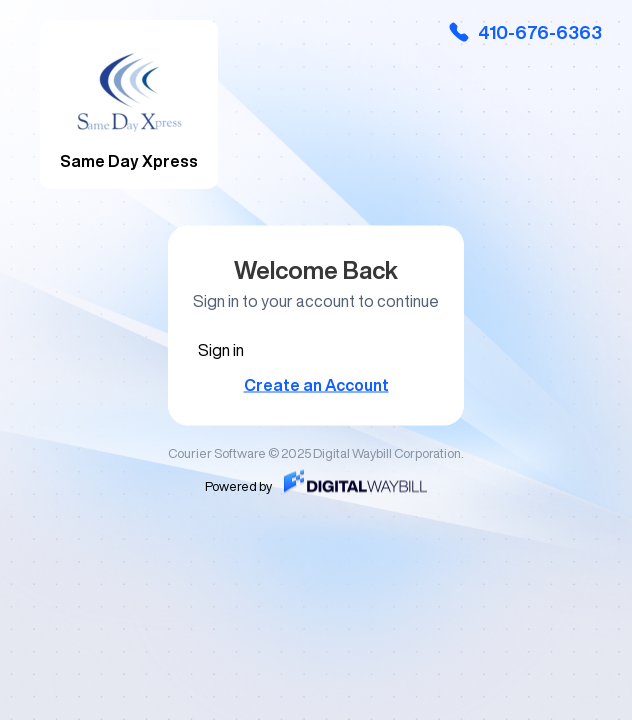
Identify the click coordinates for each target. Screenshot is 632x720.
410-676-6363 (524, 32)
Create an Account (316, 385)
